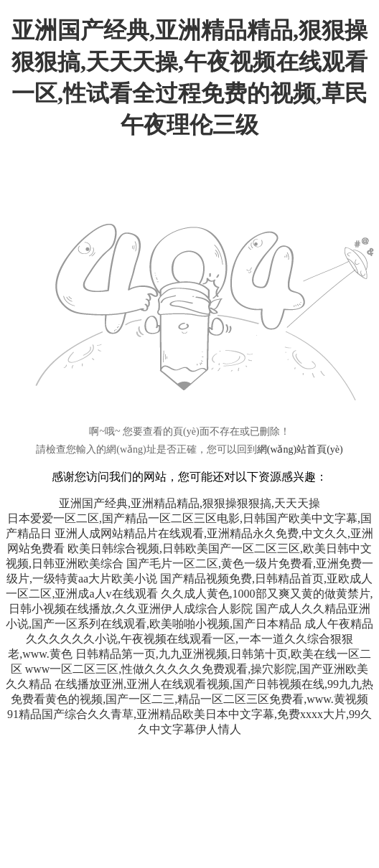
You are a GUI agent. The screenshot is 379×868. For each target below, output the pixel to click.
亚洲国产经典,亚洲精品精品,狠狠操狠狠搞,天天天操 (189, 503)
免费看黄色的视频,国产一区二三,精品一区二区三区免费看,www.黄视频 (189, 699)
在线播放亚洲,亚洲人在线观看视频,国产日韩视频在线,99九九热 (214, 684)
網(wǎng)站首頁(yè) (300, 449)
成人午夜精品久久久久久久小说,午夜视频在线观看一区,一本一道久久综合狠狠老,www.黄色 (191, 639)
